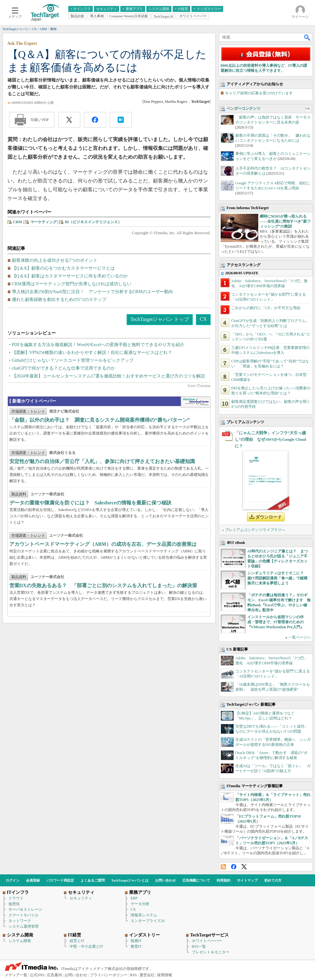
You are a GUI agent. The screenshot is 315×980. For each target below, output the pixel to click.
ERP (134, 898)
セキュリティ (81, 898)
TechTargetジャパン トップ (160, 319)
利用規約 (223, 880)
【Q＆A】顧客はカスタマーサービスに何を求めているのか (70, 276)
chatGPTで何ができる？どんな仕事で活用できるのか (64, 368)
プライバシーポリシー (109, 975)
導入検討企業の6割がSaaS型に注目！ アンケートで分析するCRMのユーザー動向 (92, 292)
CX (203, 319)
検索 (307, 37)
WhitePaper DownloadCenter (196, 402)
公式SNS (37, 975)
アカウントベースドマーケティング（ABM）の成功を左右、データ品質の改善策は (103, 544)
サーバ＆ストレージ (25, 909)
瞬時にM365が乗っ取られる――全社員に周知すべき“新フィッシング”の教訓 (285, 221)
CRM (18, 222)
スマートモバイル (24, 915)
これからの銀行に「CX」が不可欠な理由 (266, 308)
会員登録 (33, 880)
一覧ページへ (300, 637)
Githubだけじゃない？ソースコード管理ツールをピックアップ (73, 360)
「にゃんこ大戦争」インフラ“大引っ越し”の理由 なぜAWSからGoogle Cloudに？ (270, 439)
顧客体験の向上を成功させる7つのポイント (55, 260)
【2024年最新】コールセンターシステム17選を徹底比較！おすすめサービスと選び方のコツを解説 (108, 376)
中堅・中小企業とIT (86, 946)
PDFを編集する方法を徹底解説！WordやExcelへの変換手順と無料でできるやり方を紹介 (98, 345)
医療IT (136, 941)
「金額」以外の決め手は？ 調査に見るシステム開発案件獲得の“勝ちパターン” (100, 420)
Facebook (234, 867)
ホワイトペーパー (207, 941)
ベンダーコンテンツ (244, 108)
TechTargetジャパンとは (130, 880)
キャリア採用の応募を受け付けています (259, 93)
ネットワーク (20, 921)
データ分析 (140, 904)
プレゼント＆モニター (211, 952)
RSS (223, 867)
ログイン (13, 880)
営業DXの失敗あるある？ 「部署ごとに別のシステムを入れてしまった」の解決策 (103, 585)
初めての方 (273, 880)
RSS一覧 (199, 946)
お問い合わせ (165, 880)
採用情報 (165, 975)
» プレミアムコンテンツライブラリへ (254, 530)
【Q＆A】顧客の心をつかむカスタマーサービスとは (63, 268)
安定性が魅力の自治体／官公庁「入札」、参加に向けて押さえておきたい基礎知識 (102, 461)
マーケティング (44, 222)
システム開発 (20, 941)
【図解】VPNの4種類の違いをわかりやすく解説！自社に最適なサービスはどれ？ (92, 353)
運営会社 (147, 975)
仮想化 (14, 904)
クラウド (16, 898)
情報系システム (144, 915)
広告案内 (55, 975)
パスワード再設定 (60, 880)
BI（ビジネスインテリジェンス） (93, 222)
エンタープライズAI (148, 921)
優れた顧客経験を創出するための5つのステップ (59, 300)
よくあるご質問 (93, 880)
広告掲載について (196, 880)
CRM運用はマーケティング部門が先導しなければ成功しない (72, 284)
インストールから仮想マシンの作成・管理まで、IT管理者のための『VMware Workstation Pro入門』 (276, 622)
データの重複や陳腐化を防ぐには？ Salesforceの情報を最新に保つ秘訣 (90, 503)
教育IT (136, 946)
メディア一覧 (16, 975)
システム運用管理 (24, 926)
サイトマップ (247, 880)
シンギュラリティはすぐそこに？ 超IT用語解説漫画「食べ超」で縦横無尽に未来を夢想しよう (278, 578)
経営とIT (77, 941)
